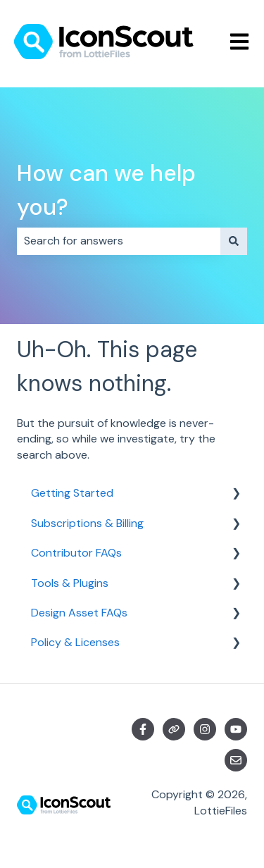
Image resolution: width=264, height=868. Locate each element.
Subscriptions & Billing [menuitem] (87, 523)
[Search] (234, 241)
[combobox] (119, 241)
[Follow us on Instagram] (205, 729)
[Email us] (236, 760)
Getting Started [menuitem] (72, 493)
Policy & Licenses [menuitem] (75, 642)
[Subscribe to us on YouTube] (236, 729)
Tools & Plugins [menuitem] (70, 583)
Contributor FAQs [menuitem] (76, 553)
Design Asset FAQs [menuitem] (79, 613)
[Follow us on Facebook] (143, 729)
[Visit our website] (174, 729)
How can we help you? (106, 190)
